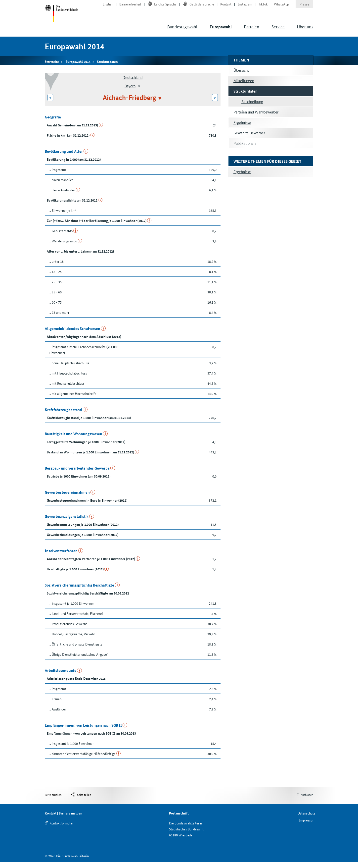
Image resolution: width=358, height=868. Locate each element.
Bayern (130, 91)
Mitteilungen (244, 86)
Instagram (245, 6)
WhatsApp (281, 6)
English (108, 6)
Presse (304, 6)
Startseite (63, 17)
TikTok (263, 6)
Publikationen (245, 149)
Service (278, 30)
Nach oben (307, 800)
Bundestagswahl (182, 30)
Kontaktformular (61, 829)
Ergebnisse (242, 128)
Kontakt (226, 6)
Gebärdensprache (198, 6)
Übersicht (241, 76)
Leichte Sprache (162, 6)
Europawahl (221, 30)
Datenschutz (306, 819)
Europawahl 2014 (78, 66)
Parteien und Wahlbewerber (256, 118)
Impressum (307, 826)
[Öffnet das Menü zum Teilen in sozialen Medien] (81, 801)
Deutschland (133, 83)
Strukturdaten (107, 66)
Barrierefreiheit (130, 6)
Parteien (252, 30)
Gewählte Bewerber (249, 138)
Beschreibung (252, 107)
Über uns (305, 30)
